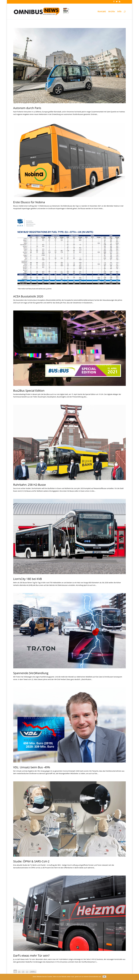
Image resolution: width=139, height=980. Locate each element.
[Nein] (136, 977)
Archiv (112, 12)
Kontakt (102, 12)
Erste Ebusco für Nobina (29, 202)
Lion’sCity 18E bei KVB (28, 579)
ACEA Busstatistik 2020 (28, 296)
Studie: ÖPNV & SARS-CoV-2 (31, 861)
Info (119, 12)
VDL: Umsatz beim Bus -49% (32, 767)
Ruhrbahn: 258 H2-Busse (30, 485)
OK (104, 977)
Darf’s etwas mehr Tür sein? (31, 955)
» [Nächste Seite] (27, 971)
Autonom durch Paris (27, 108)
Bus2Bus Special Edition (29, 391)
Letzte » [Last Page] (33, 971)
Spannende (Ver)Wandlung (31, 673)
